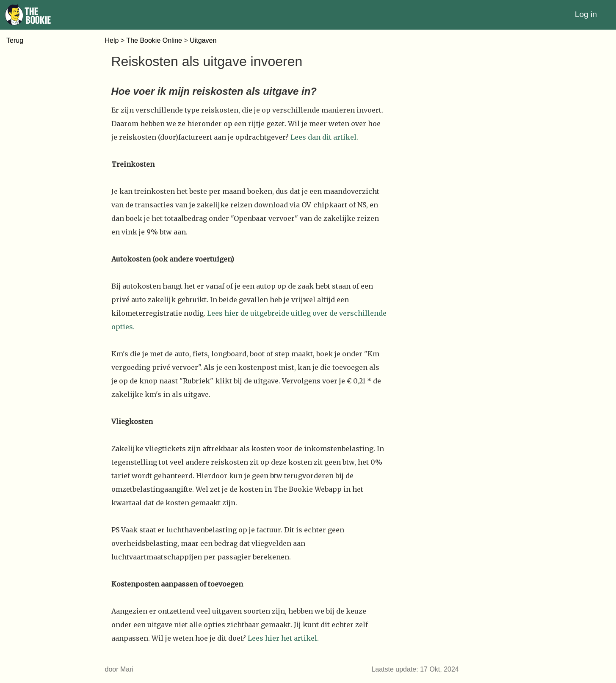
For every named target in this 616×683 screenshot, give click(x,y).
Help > (116, 40)
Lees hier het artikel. (283, 638)
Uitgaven (203, 40)
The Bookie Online (154, 40)
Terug (15, 40)
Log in (586, 14)
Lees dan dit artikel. (324, 137)
